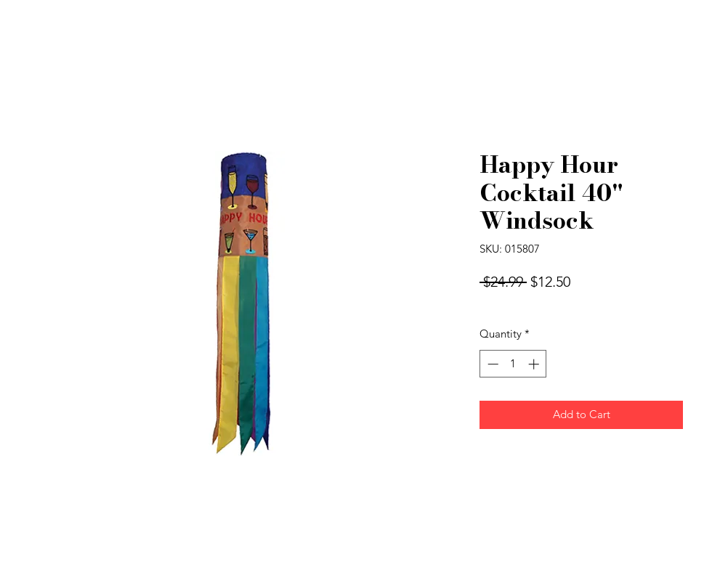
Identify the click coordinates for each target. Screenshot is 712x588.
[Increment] (535, 364)
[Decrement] (491, 364)
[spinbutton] (513, 364)
